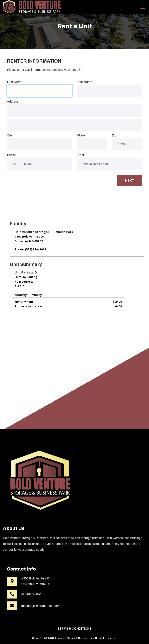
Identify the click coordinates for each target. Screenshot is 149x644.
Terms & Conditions (74, 629)
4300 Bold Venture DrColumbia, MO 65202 (36, 581)
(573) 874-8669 (32, 594)
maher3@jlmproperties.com (40, 606)
